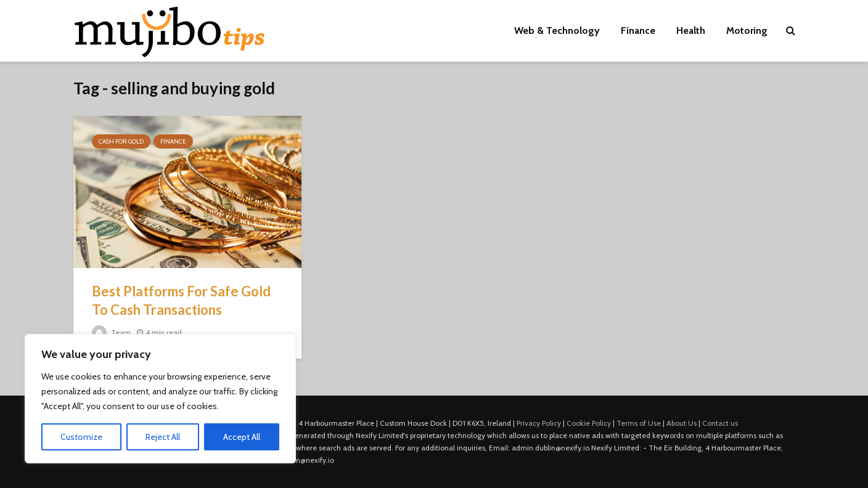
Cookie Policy (589, 423)
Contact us (720, 423)
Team (111, 332)
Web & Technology (557, 30)
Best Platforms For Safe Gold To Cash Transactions (181, 300)
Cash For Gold (121, 141)
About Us (682, 423)
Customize (81, 437)
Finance (638, 30)
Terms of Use (639, 423)
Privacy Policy (539, 423)
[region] (160, 399)
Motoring (747, 30)
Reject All (163, 437)
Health (691, 30)
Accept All (242, 437)
